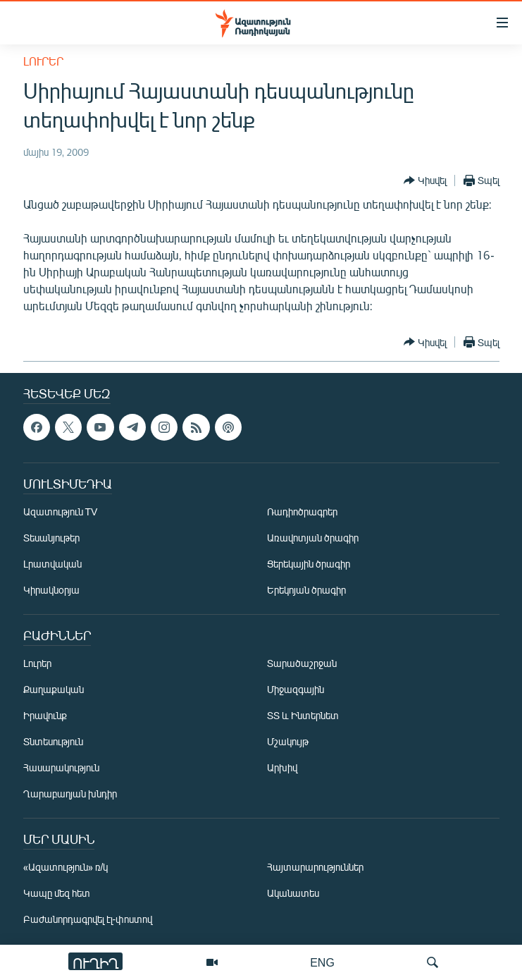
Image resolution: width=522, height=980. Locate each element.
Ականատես (293, 893)
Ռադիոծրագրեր (302, 512)
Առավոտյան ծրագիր (313, 538)
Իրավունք (45, 715)
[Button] (425, 180)
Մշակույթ (288, 741)
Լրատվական (52, 564)
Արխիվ (282, 767)
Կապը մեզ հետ (57, 893)
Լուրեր (43, 61)
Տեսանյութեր (51, 538)
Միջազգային (296, 689)
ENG (322, 962)
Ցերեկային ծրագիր (309, 564)
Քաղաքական (54, 689)
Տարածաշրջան (302, 663)
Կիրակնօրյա (51, 590)
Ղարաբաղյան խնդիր (70, 794)
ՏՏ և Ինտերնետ (303, 715)
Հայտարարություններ (315, 867)
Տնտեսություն (53, 741)
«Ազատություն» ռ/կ (66, 867)
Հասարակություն (61, 767)
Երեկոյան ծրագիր (306, 590)
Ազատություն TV (61, 512)
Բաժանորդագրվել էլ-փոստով (88, 919)
